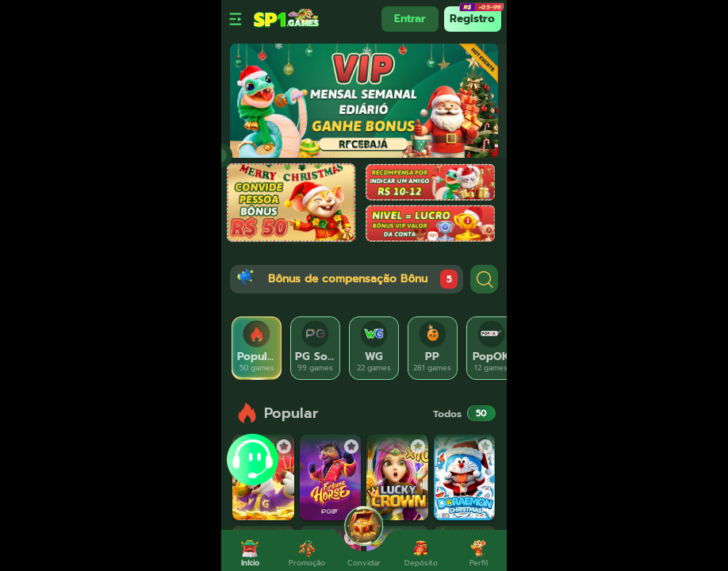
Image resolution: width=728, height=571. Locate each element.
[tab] (257, 348)
